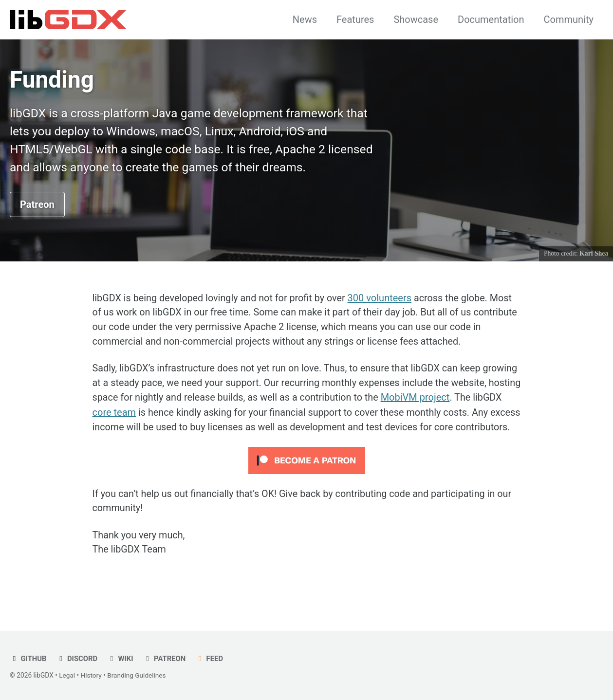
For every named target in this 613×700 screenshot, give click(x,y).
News (305, 19)
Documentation (491, 19)
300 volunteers (382, 299)
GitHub (28, 659)
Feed (211, 659)
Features (355, 19)
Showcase (416, 19)
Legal (67, 675)
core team (199, 414)
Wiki (121, 659)
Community (569, 19)
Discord (77, 659)
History (92, 675)
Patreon (37, 206)
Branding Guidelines (137, 675)
